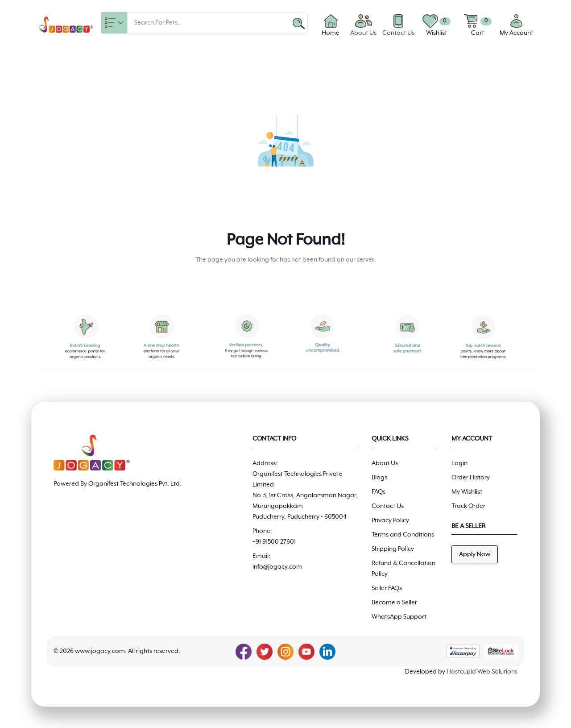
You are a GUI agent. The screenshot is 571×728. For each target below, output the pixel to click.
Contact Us (388, 506)
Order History (471, 478)
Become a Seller (394, 603)
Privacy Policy (390, 520)
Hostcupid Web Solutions (482, 672)
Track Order (468, 506)
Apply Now (475, 554)
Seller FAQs (387, 588)
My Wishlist (467, 492)
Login (459, 463)
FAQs (379, 492)
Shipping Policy (393, 549)
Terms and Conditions (403, 535)
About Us (385, 463)
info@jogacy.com (277, 567)
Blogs (379, 478)
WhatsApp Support (399, 617)
